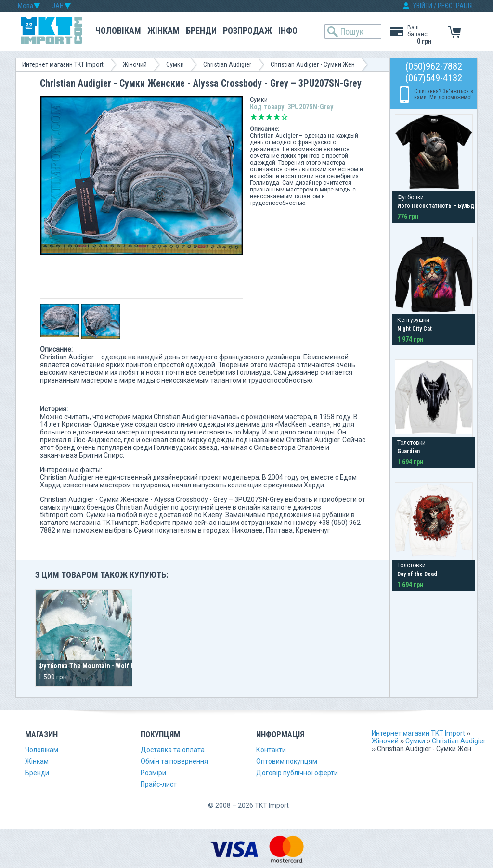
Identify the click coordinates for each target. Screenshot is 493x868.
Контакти (271, 750)
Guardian (409, 451)
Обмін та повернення (174, 761)
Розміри (153, 773)
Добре (277, 117)
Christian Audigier (227, 64)
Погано (261, 117)
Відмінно (285, 117)
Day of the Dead (417, 574)
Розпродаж (247, 31)
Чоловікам (118, 31)
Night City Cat (415, 329)
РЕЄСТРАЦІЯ (455, 6)
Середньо (269, 117)
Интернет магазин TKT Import (63, 64)
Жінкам (163, 31)
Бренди (201, 31)
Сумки (175, 64)
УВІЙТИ (422, 6)
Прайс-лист (159, 784)
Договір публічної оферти (297, 773)
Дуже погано (254, 117)
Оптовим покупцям (287, 761)
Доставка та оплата (173, 750)
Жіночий (135, 64)
